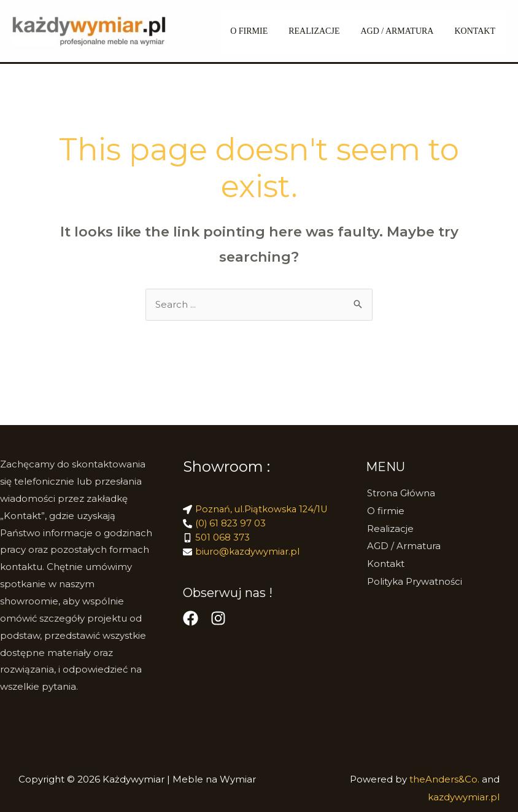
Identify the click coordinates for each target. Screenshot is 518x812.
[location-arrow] (257, 510)
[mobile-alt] (216, 540)
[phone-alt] (225, 525)
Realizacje (389, 528)
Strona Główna (400, 494)
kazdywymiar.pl (464, 797)
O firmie (385, 511)
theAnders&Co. (446, 780)
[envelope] (242, 554)
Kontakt (477, 31)
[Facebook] (191, 621)
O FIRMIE (262, 31)
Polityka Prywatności (413, 580)
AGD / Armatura (402, 31)
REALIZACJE (323, 31)
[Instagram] (218, 621)
